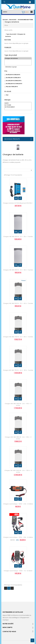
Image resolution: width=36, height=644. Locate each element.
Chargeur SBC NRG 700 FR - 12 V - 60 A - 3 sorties (18, 337)
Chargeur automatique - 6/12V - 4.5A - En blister (18, 504)
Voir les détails (20, 198)
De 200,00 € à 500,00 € (14, 81)
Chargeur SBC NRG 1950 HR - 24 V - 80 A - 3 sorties (18, 438)
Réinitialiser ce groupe (11, 67)
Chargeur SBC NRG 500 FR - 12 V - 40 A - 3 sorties (18, 303)
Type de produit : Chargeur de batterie (15, 35)
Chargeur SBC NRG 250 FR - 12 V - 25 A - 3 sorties (18, 237)
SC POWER (18, 105)
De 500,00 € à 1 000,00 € (14, 84)
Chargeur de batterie (18, 58)
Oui (7, 95)
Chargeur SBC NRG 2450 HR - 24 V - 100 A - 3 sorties (18, 471)
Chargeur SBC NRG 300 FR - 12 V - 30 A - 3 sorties (18, 270)
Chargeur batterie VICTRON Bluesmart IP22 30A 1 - (18, 203)
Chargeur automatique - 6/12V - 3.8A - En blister (18, 537)
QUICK (18, 103)
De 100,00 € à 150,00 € (13, 78)
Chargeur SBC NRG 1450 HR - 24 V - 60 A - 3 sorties (18, 404)
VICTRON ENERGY (18, 107)
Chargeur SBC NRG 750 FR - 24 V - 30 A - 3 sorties (18, 370)
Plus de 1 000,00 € (12, 87)
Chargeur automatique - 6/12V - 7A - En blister (18, 571)
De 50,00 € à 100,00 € (13, 75)
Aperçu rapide (16, 198)
